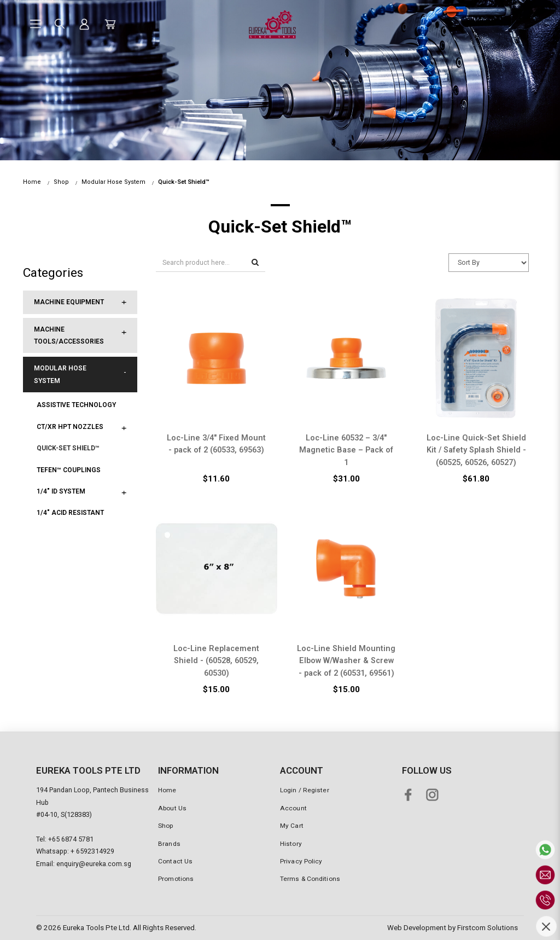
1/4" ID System (61, 491)
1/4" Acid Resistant (70, 513)
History (291, 844)
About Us (172, 808)
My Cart (292, 826)
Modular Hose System (113, 182)
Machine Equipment (69, 302)
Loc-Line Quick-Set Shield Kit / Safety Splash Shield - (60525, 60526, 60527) (476, 450)
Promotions (176, 879)
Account (293, 808)
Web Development (417, 928)
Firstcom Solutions (488, 928)
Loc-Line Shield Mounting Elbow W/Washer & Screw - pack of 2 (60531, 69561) (346, 661)
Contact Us (175, 861)
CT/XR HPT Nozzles (70, 427)
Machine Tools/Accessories (69, 335)
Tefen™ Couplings (69, 470)
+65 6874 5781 (71, 839)
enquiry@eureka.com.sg (94, 864)
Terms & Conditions (310, 879)
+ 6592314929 (92, 851)
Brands (169, 844)
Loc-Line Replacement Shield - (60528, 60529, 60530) (216, 661)
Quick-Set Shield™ (184, 182)
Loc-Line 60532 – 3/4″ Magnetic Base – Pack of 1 (346, 450)
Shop (61, 182)
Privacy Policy (301, 861)
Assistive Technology (76, 405)
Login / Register (305, 790)
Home (32, 182)
